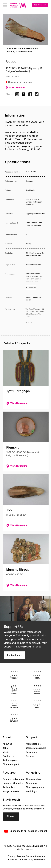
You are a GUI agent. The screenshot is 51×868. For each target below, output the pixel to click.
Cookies (13, 860)
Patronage (31, 752)
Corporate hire (34, 779)
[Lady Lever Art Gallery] (14, 718)
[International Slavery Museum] (14, 690)
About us (7, 744)
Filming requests (35, 787)
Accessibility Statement (32, 860)
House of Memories (13, 783)
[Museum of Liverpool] (14, 675)
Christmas (31, 783)
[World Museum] (37, 675)
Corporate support (36, 748)
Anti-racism (9, 787)
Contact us (8, 756)
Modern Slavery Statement (31, 856)
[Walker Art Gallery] (14, 704)
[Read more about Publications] (36, 316)
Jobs (5, 748)
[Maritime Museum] (37, 690)
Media (6, 752)
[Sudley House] (37, 704)
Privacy (11, 856)
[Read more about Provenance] (36, 281)
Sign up (11, 817)
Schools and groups (13, 779)
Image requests (11, 791)
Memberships (33, 744)
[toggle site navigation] (5, 5)
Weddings (31, 791)
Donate (30, 756)
